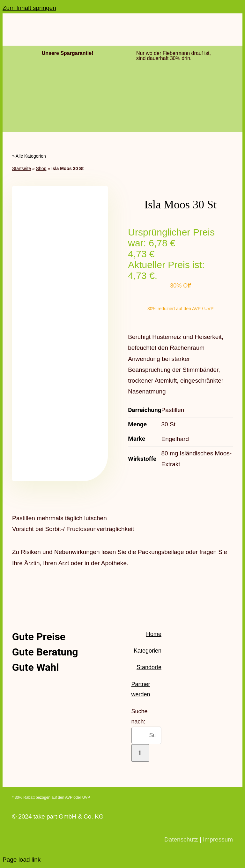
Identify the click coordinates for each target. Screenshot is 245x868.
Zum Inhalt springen (29, 8)
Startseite (22, 168)
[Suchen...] (146, 735)
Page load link (22, 860)
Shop (41, 168)
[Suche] (140, 753)
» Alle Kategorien (29, 156)
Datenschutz (181, 839)
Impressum (218, 839)
